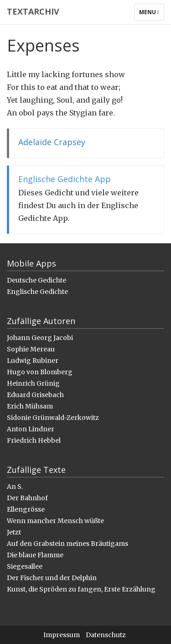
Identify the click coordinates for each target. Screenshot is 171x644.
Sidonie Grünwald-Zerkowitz (53, 418)
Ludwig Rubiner (33, 361)
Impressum (62, 635)
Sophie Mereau (31, 349)
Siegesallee (25, 566)
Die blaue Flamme (35, 555)
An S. (15, 487)
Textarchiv (33, 11)
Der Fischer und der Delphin (52, 578)
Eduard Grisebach (35, 395)
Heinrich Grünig (33, 383)
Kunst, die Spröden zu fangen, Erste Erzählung (81, 589)
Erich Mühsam (30, 406)
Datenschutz (106, 635)
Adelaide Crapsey (52, 142)
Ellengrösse (26, 509)
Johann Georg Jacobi (40, 338)
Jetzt (14, 532)
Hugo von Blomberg (40, 372)
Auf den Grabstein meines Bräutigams (67, 544)
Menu (151, 14)
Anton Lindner (31, 429)
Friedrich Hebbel (34, 440)
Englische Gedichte (37, 292)
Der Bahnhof (27, 498)
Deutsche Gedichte (36, 280)
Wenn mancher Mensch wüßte (55, 521)
